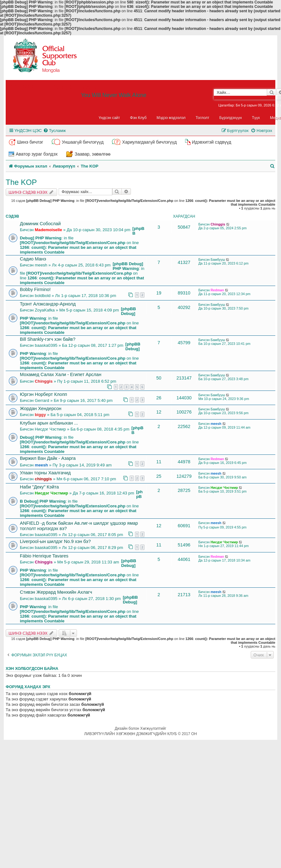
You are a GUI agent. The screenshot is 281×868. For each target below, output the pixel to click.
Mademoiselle (48, 230)
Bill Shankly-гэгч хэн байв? (48, 339)
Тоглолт (202, 118)
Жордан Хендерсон (41, 408)
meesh (41, 265)
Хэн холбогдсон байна (32, 669)
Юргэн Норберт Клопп (44, 394)
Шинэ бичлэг (30, 142)
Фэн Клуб (138, 118)
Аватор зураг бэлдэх (37, 154)
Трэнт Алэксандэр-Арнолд (48, 304)
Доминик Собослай (40, 224)
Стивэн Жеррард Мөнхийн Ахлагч (56, 592)
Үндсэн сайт (109, 118)
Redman (217, 290)
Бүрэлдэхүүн (231, 118)
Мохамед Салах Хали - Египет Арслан (61, 374)
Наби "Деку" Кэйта (39, 487)
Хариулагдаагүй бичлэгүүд (149, 142)
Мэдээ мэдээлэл (171, 118)
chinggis (43, 479)
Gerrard (42, 400)
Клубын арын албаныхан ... (49, 423)
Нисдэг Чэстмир (50, 429)
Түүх (256, 118)
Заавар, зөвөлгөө (93, 154)
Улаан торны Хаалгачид (45, 473)
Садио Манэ (33, 259)
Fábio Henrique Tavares (44, 556)
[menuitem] (54, 131)
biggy (40, 415)
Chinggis (218, 224)
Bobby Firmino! (35, 289)
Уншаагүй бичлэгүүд (83, 142)
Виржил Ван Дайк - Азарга (48, 458)
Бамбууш (218, 260)
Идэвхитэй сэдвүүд (211, 142)
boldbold (43, 296)
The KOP (21, 182)
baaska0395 (46, 345)
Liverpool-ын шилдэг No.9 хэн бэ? (55, 541)
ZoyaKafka (45, 310)
